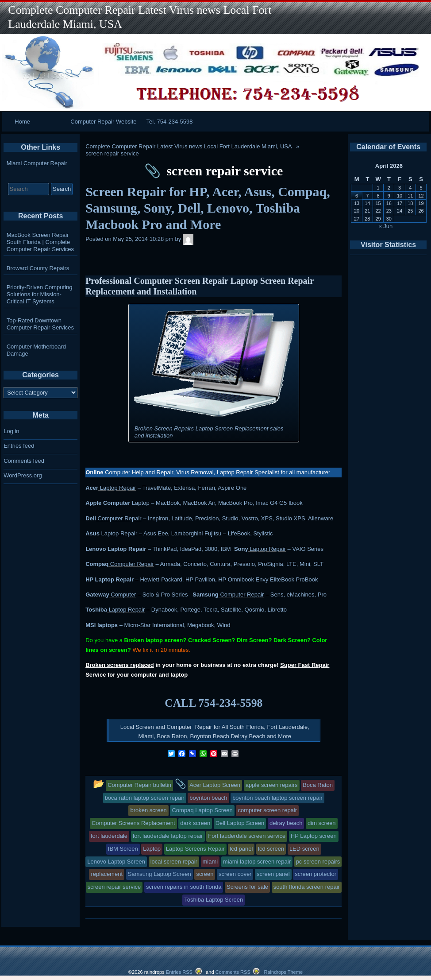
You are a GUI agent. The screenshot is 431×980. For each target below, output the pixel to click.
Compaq (97, 564)
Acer (92, 488)
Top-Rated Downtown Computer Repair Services (40, 324)
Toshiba (96, 610)
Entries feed (19, 446)
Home (22, 122)
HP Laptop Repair (110, 579)
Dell (91, 518)
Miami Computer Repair (37, 163)
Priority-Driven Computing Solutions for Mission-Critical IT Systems (40, 294)
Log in (11, 431)
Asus (92, 533)
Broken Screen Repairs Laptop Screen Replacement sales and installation (209, 432)
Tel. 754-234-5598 (170, 122)
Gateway (97, 595)
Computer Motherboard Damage (36, 350)
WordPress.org (23, 475)
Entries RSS (179, 972)
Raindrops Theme (283, 972)
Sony (241, 549)
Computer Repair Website (103, 122)
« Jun (386, 226)
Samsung (206, 595)
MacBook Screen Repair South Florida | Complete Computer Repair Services (40, 242)
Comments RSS (233, 972)
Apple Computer (108, 503)
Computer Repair (119, 518)
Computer (123, 595)
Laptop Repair (117, 488)
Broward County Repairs (38, 268)
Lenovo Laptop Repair (116, 549)
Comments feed (24, 461)
